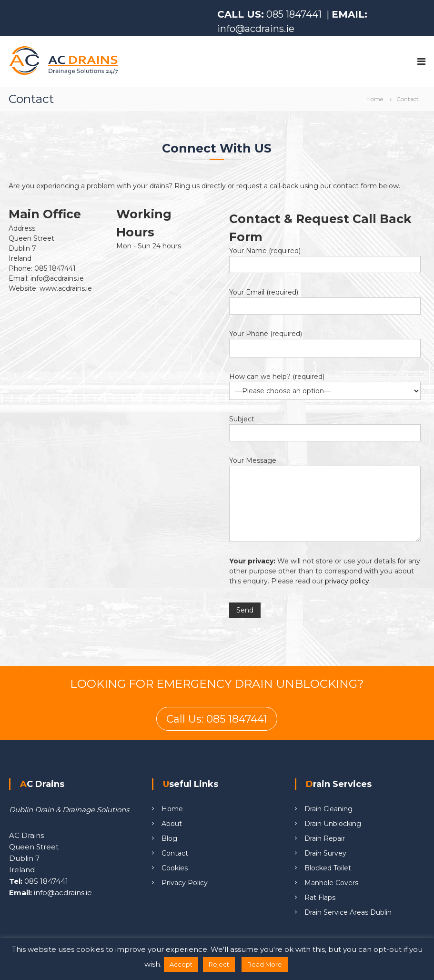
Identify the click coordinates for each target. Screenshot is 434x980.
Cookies (175, 868)
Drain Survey (325, 853)
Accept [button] (181, 964)
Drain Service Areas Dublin (348, 912)
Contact (175, 853)
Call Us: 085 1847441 (217, 719)
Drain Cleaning (328, 809)
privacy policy (347, 581)
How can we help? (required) (277, 377)
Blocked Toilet (328, 868)
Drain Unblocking (333, 824)
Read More (265, 964)
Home (172, 809)
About (172, 824)
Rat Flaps (320, 898)
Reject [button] (219, 964)
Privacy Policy (185, 883)
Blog (169, 838)
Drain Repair (325, 838)
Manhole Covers (331, 883)
